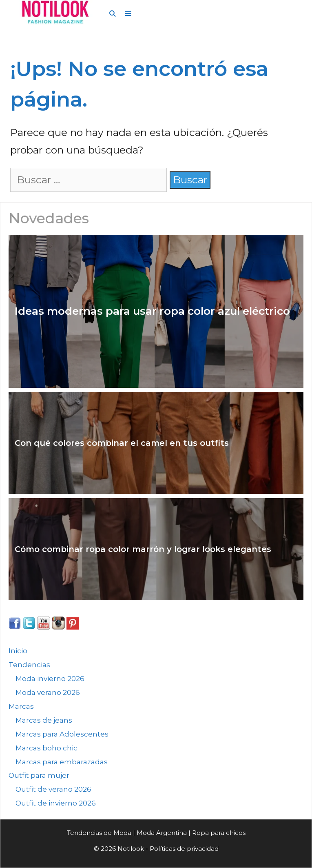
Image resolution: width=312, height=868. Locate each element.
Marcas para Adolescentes (62, 734)
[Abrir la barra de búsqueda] (112, 14)
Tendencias (29, 665)
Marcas (21, 706)
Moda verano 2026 (48, 692)
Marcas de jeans (44, 720)
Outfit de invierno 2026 (56, 803)
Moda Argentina (162, 833)
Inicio (18, 651)
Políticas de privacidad (184, 849)
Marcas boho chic (46, 748)
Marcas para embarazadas (62, 762)
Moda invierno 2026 (50, 679)
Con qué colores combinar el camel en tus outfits (122, 443)
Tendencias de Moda (99, 833)
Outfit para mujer (39, 775)
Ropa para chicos (219, 833)
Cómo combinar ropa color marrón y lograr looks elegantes (143, 549)
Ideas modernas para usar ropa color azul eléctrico (152, 311)
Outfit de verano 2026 (53, 789)
